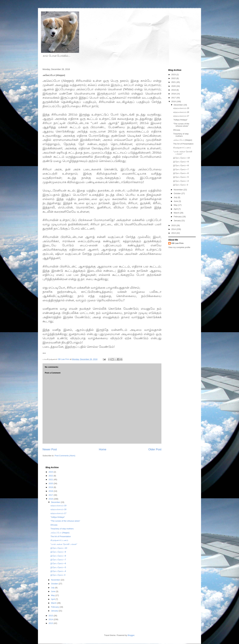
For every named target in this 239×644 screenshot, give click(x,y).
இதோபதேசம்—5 (181, 177)
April (176, 209)
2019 (174, 90)
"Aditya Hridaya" (180, 120)
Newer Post (50, 449)
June (176, 201)
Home (103, 449)
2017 (174, 98)
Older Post (155, 449)
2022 (174, 78)
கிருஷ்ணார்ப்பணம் (182, 148)
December (179, 105)
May (176, 205)
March (177, 213)
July (176, 197)
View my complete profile (179, 247)
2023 (174, 75)
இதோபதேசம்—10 (181, 158)
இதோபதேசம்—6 (181, 173)
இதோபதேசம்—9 (181, 162)
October (178, 193)
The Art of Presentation (183, 144)
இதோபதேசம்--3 (181, 185)
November (179, 190)
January (178, 221)
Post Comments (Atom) (65, 456)
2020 (174, 86)
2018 (174, 94)
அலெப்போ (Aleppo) (183, 140)
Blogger (131, 635)
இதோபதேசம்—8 (181, 165)
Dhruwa (177, 130)
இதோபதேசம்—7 (181, 169)
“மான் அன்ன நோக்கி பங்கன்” (64, 544)
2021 (174, 82)
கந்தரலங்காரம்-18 (181, 112)
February (178, 217)
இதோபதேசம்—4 (181, 181)
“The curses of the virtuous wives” (181, 125)
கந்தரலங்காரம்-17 (181, 116)
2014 (174, 229)
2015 (174, 225)
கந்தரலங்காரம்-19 (181, 108)
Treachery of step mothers (181, 135)
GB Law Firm (177, 243)
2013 (174, 233)
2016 (174, 101)
